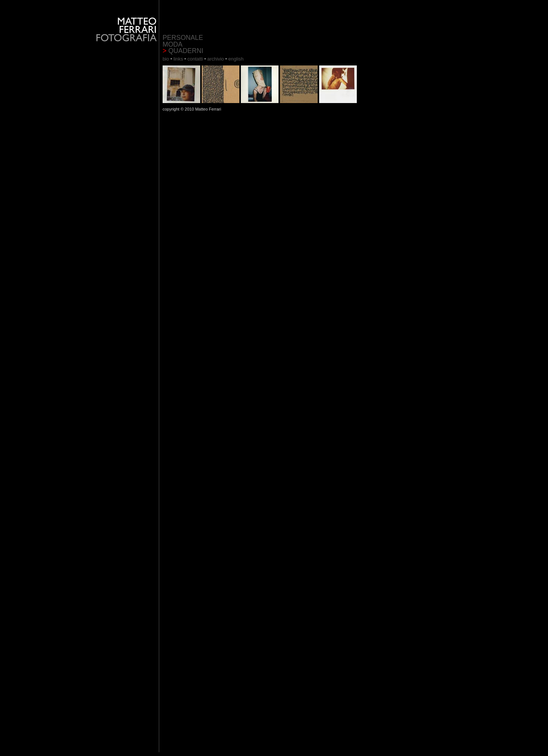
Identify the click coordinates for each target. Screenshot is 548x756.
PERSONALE (183, 38)
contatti (196, 59)
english (236, 59)
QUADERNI (183, 51)
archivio (216, 59)
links (178, 59)
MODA (173, 44)
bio (167, 59)
